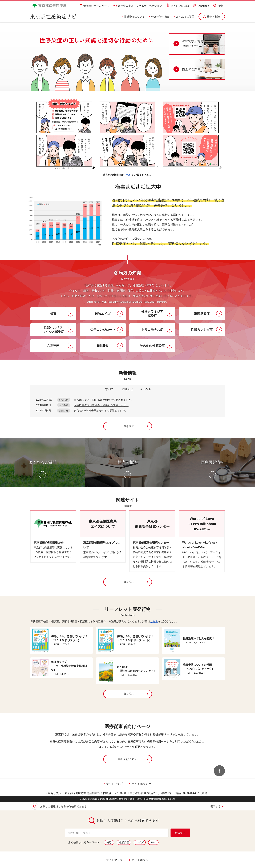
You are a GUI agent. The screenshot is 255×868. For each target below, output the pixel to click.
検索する (180, 833)
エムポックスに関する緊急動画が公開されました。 (104, 400)
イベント (146, 389)
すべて (110, 389)
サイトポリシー (141, 784)
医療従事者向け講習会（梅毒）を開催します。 (101, 405)
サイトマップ (114, 784)
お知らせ (128, 389)
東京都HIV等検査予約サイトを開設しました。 (101, 411)
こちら (127, 175)
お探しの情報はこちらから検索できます (63, 806)
